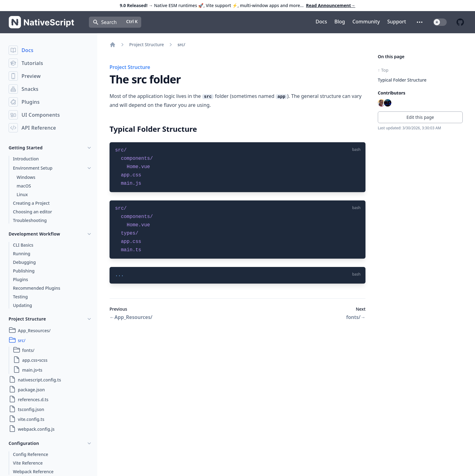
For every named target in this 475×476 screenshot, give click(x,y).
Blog (340, 22)
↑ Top (383, 70)
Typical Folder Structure (402, 80)
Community (366, 22)
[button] (420, 22)
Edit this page (420, 117)
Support (397, 22)
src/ (181, 44)
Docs (321, 22)
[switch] (440, 22)
